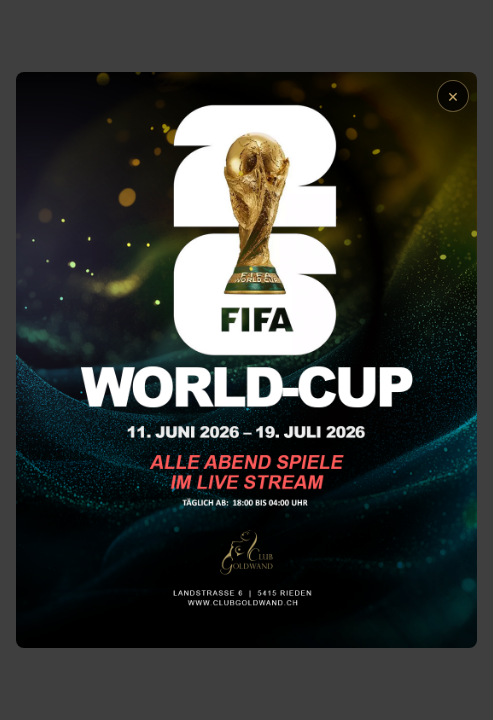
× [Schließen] (453, 95)
